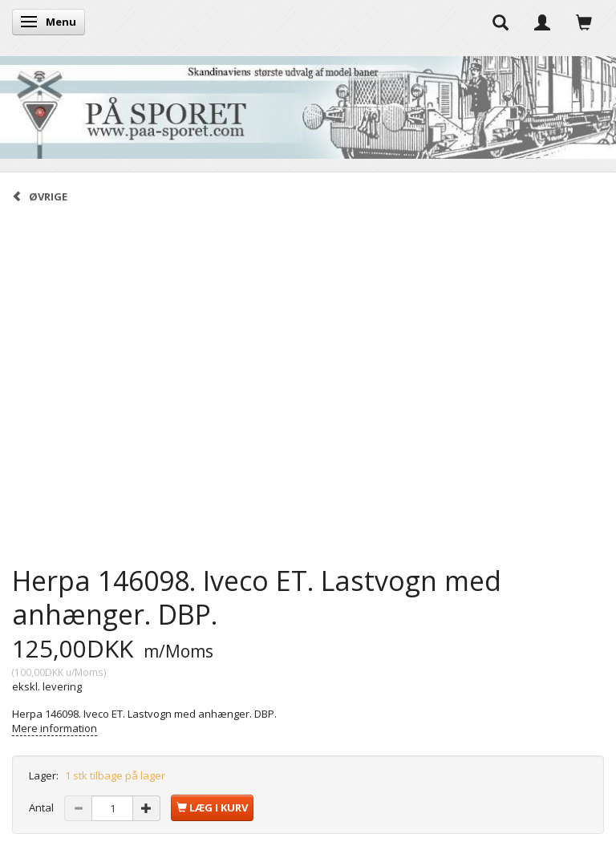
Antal (43, 807)
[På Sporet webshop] (308, 104)
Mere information (55, 728)
